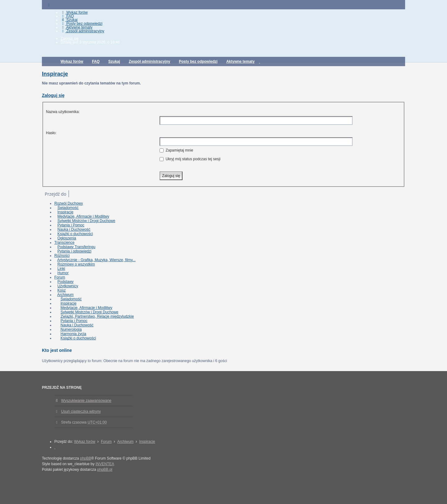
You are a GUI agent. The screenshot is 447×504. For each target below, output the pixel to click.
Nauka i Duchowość (74, 229)
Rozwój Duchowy (69, 203)
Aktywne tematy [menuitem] (77, 27)
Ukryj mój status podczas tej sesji (190, 159)
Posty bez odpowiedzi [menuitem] (81, 24)
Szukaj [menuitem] (69, 20)
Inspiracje (55, 74)
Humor (63, 273)
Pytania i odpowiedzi (74, 251)
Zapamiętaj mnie (176, 150)
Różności (62, 256)
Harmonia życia (73, 334)
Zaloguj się (53, 95)
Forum (60, 277)
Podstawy (65, 282)
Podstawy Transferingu (76, 247)
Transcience (64, 243)
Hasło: (51, 133)
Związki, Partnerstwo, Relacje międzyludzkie (97, 316)
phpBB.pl (105, 470)
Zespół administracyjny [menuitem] (82, 31)
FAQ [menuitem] (67, 16)
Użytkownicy (68, 286)
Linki (61, 269)
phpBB (86, 458)
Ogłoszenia (67, 238)
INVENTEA (105, 464)
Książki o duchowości (75, 234)
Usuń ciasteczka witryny (81, 411)
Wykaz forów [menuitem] (74, 12)
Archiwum (65, 295)
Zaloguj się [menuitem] (70, 39)
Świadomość (68, 208)
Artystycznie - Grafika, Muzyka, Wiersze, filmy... (96, 260)
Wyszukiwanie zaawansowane (86, 401)
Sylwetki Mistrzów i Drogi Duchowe (86, 221)
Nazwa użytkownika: (63, 112)
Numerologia (71, 329)
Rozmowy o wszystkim (76, 264)
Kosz (62, 290)
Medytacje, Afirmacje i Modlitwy (83, 216)
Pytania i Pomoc (71, 225)
